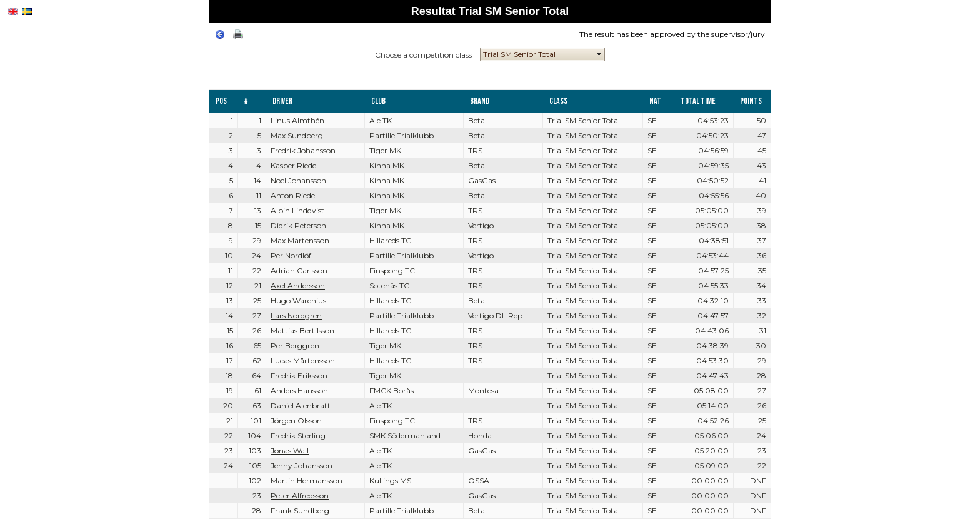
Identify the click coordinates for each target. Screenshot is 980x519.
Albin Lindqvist (297, 210)
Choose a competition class (423, 55)
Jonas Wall (290, 451)
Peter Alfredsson (300, 496)
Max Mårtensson (300, 240)
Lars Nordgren (296, 315)
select (599, 54)
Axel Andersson (298, 285)
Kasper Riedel (294, 165)
